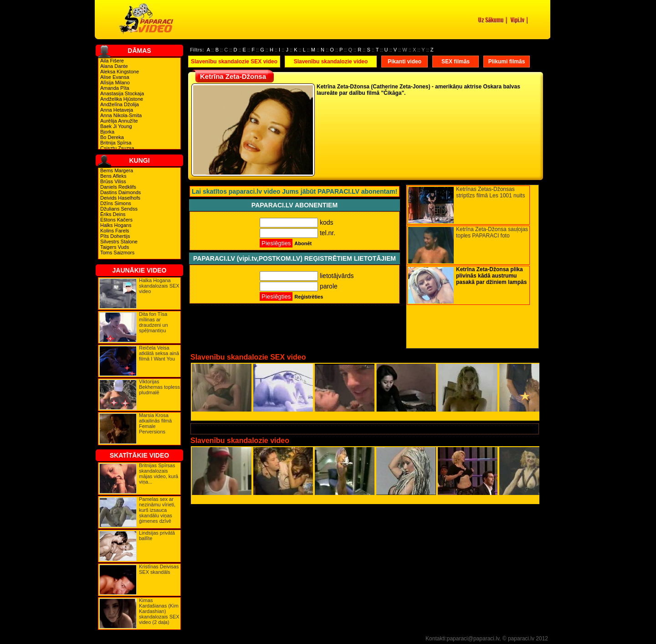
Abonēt (303, 243)
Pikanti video (405, 62)
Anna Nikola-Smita (121, 115)
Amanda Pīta (115, 88)
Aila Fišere (112, 61)
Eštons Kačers (116, 220)
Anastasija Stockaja (122, 93)
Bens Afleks (113, 176)
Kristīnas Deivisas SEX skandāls (159, 569)
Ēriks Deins (113, 214)
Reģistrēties (309, 297)
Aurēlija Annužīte (119, 121)
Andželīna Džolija (120, 104)
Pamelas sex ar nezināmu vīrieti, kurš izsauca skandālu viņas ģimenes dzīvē (157, 510)
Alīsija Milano (115, 82)
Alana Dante (114, 66)
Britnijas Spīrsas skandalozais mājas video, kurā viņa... (159, 474)
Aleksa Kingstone (120, 72)
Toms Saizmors (117, 252)
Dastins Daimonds (120, 192)
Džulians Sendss (119, 209)
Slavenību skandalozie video (331, 62)
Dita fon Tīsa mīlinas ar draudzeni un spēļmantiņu (154, 322)
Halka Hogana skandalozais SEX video (159, 286)
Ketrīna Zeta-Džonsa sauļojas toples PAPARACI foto (492, 232)
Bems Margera (117, 170)
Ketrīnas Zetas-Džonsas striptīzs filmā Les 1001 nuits (490, 192)
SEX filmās (456, 62)
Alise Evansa (115, 77)
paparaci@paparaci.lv (473, 639)
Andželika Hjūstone (122, 99)
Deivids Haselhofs (120, 198)
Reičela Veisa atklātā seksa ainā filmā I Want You (159, 353)
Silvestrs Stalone (119, 242)
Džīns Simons (116, 203)
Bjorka (107, 132)
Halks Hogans (116, 225)
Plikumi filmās (507, 62)
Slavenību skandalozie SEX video (234, 62)
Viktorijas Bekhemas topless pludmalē (159, 387)
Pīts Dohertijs (115, 236)
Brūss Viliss (113, 181)
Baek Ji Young (116, 126)
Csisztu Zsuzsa (117, 148)
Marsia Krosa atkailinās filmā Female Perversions (155, 423)
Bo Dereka (112, 137)
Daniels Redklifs (118, 187)
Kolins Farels (115, 231)
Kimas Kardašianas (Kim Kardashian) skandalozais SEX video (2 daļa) (159, 611)
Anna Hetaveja (117, 110)
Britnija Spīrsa (116, 143)
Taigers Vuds (115, 247)
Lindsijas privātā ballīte (157, 536)
